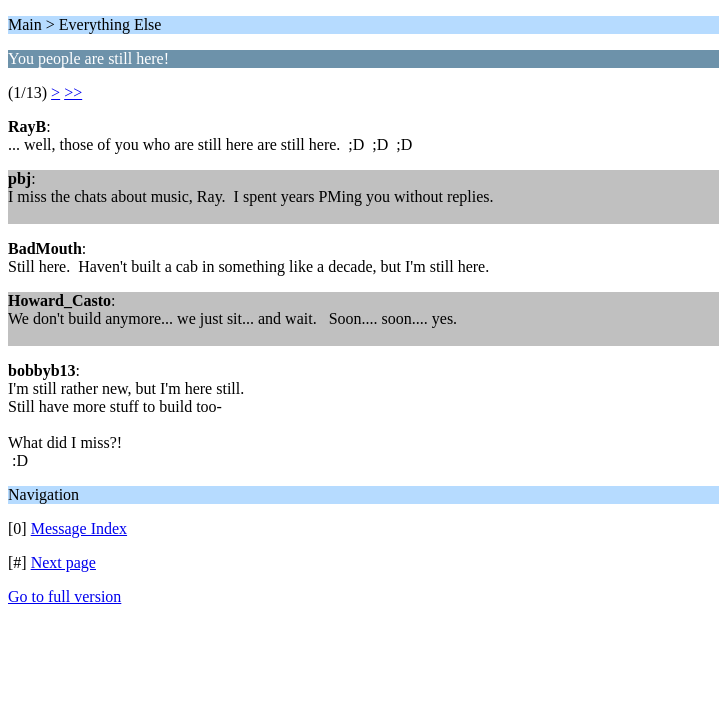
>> (73, 92)
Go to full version (64, 596)
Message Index (79, 528)
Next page (63, 562)
